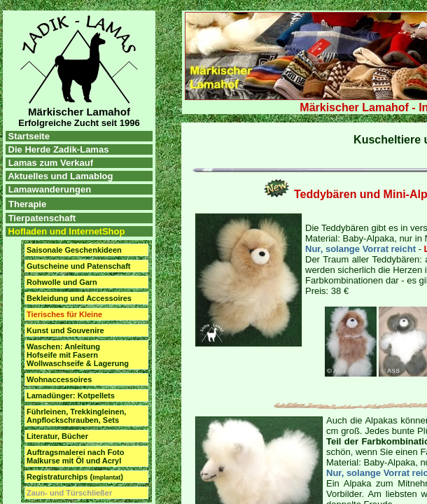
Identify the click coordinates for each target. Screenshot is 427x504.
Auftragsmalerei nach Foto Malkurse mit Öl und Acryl (75, 456)
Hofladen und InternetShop (65, 231)
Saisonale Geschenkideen (74, 250)
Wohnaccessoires (59, 379)
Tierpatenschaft (42, 218)
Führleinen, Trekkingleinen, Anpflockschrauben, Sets (76, 416)
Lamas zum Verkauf (51, 163)
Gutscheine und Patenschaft (79, 266)
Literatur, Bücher (57, 436)
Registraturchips (75, 477)
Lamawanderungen (50, 189)
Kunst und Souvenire (65, 330)
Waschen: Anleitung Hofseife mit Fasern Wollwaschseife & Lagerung (78, 355)
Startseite (28, 136)
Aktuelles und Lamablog (60, 176)
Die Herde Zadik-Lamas (57, 149)
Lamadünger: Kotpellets (71, 395)
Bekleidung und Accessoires (79, 298)
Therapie (27, 204)
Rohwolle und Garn (62, 282)
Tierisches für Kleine (64, 314)
